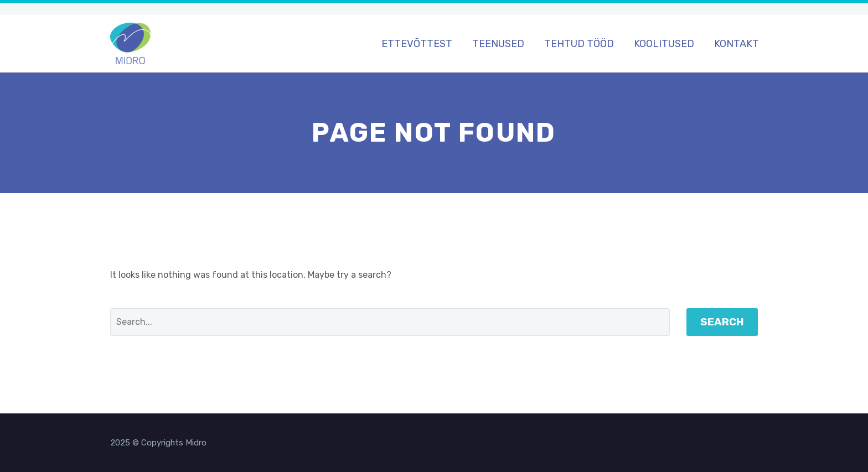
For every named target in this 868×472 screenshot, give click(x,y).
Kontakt (737, 44)
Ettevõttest (417, 44)
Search (722, 322)
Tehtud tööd (579, 44)
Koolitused (664, 44)
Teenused (498, 44)
